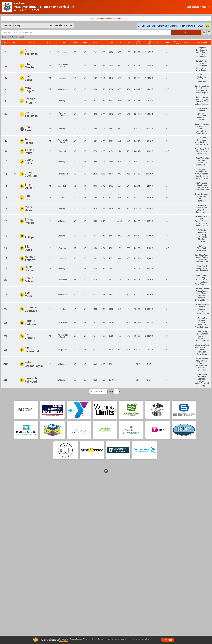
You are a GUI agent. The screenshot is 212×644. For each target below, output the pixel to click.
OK (207, 26)
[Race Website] (8, 7)
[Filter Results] (204, 33)
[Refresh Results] (209, 33)
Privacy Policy (64, 641)
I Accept (168, 640)
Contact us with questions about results (106, 18)
